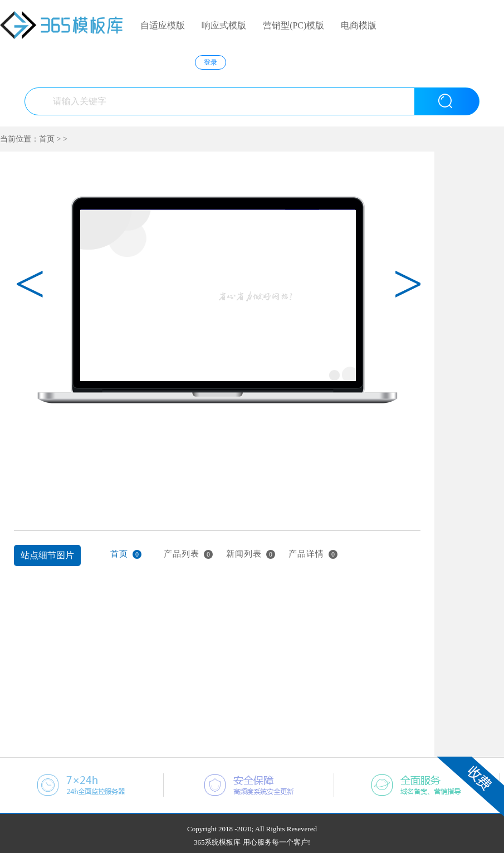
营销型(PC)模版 (293, 25)
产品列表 (188, 554)
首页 (47, 139)
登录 (211, 62)
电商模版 (359, 25)
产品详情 (313, 554)
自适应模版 (163, 25)
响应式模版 (224, 25)
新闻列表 (251, 554)
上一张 (21, 457)
